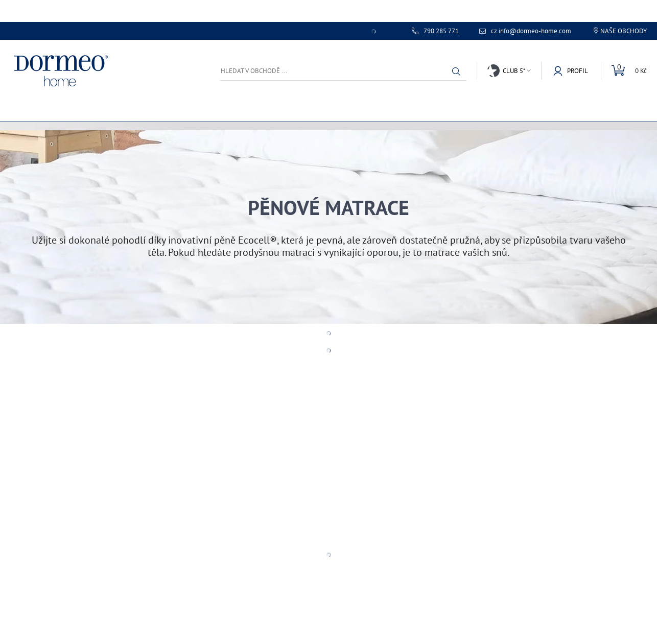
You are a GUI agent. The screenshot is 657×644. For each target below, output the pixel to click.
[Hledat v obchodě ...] (343, 71)
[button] (456, 71)
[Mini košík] (624, 71)
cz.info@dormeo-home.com (531, 31)
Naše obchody (624, 31)
